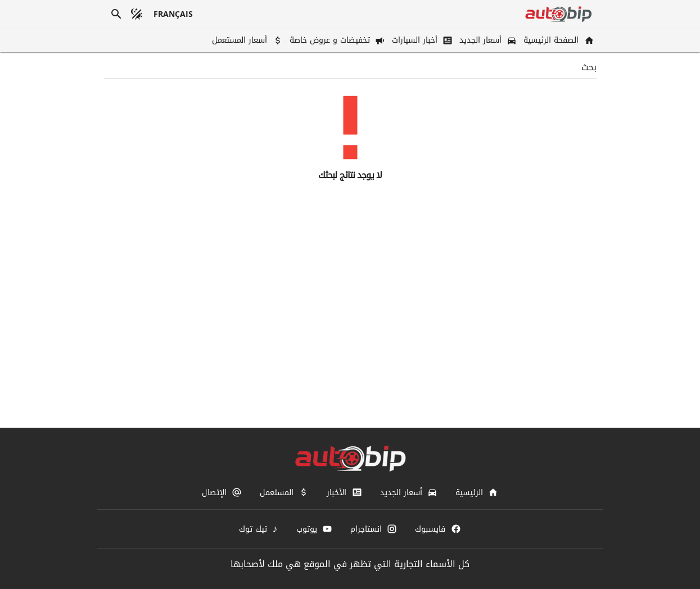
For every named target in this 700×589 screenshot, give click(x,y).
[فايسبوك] (438, 529)
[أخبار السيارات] (421, 40)
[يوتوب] (314, 529)
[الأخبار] (344, 492)
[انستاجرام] (374, 529)
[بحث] (116, 14)
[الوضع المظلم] (137, 14)
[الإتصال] (222, 492)
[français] (173, 14)
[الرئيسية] (477, 492)
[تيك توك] (259, 529)
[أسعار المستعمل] (246, 40)
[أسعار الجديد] (487, 40)
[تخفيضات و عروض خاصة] (336, 40)
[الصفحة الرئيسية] (557, 40)
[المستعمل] (284, 492)
